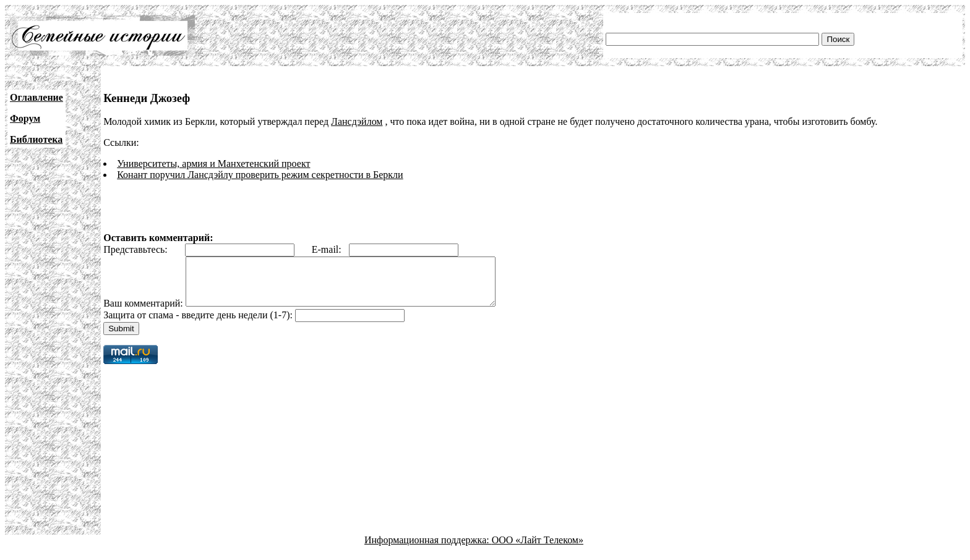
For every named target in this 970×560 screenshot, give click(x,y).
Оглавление (36, 97)
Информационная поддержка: (428, 549)
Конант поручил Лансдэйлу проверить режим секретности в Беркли (260, 175)
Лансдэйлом (357, 121)
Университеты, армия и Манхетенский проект (213, 163)
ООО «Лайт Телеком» (538, 549)
